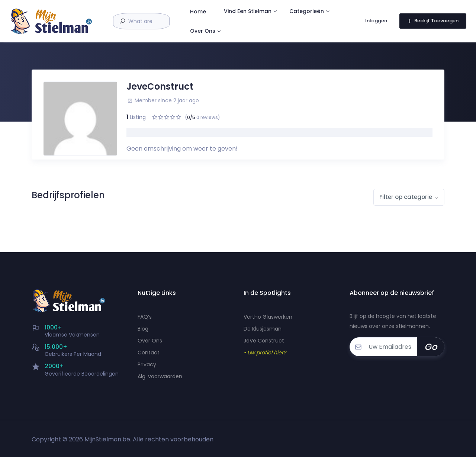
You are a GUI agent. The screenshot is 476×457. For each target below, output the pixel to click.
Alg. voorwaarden (160, 376)
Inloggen (375, 22)
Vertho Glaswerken (268, 317)
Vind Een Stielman (296, 11)
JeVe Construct (264, 341)
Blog (143, 329)
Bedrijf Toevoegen (431, 22)
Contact (149, 353)
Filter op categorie (406, 197)
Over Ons (303, 34)
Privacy (147, 364)
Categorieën (255, 34)
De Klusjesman (263, 329)
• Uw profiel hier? (265, 353)
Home (246, 12)
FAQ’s (145, 317)
